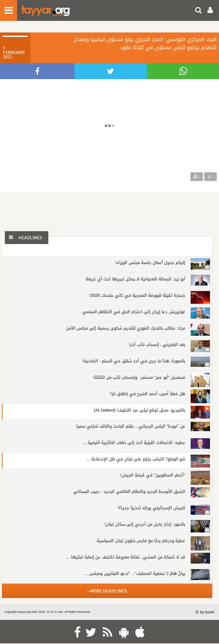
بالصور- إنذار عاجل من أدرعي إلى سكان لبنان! (145, 524)
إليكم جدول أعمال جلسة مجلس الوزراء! (150, 263)
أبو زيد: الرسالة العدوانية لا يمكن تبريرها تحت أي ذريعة (135, 279)
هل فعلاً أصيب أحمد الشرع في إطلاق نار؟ (148, 394)
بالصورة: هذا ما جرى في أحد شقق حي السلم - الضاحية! (134, 361)
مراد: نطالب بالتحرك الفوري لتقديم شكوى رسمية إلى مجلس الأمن (126, 328)
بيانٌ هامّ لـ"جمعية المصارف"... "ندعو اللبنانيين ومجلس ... (135, 573)
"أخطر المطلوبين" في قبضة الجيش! (153, 475)
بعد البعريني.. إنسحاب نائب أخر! (157, 345)
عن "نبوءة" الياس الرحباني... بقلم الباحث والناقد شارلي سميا (131, 426)
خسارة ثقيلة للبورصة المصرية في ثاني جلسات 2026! (137, 295)
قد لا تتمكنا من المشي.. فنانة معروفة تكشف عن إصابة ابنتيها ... (126, 557)
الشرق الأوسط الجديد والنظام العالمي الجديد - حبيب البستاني (129, 491)
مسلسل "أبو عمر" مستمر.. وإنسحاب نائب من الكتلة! (139, 377)
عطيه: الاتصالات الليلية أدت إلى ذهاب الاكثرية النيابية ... (134, 443)
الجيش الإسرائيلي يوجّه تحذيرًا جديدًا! (152, 508)
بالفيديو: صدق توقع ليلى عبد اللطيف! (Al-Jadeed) (139, 410)
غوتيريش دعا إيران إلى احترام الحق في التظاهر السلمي (134, 312)
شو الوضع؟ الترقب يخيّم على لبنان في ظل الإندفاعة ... (136, 459)
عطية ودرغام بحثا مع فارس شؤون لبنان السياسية (141, 541)
